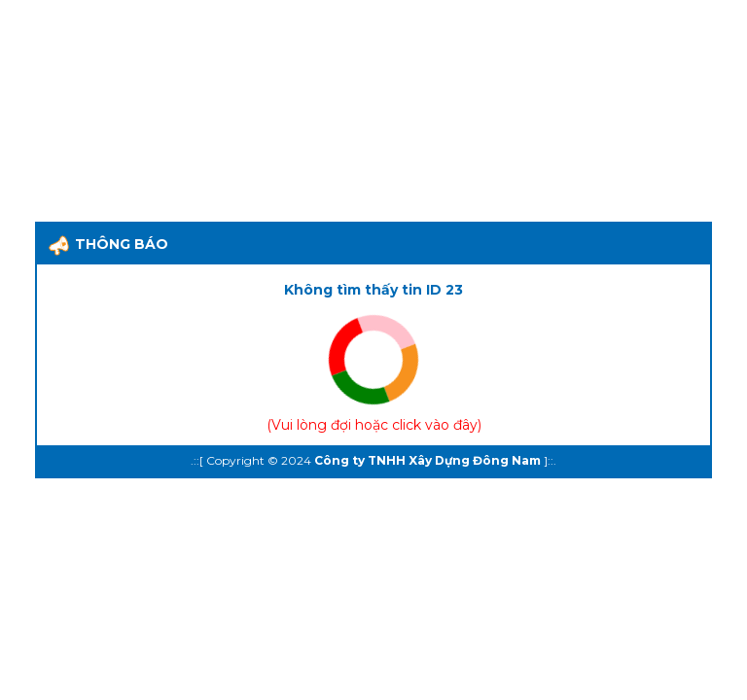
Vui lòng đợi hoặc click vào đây (374, 425)
